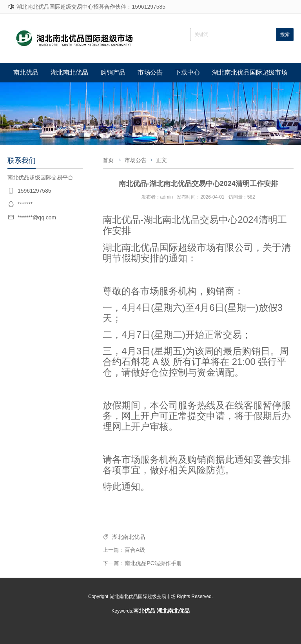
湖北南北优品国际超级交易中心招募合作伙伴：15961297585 (91, 7)
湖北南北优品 (69, 72)
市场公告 (150, 72)
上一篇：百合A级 (124, 550)
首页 (108, 160)
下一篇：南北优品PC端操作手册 (142, 563)
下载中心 (187, 72)
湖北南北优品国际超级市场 (250, 72)
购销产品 (113, 72)
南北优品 (26, 72)
